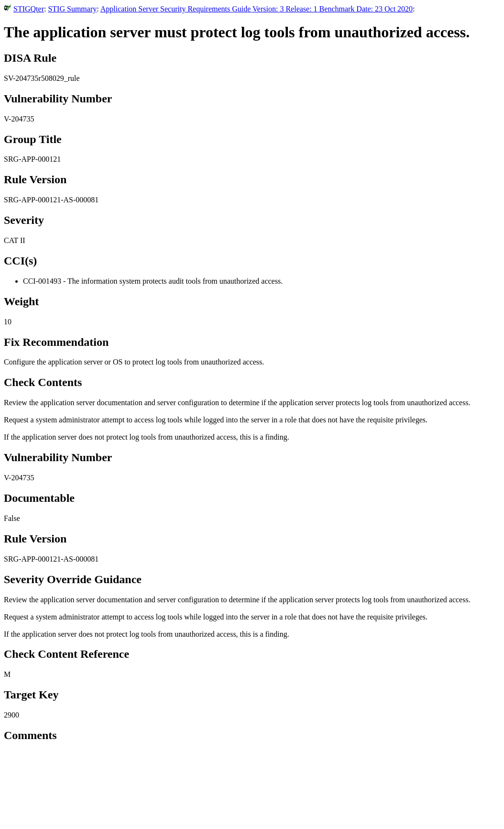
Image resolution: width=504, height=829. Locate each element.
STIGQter (29, 9)
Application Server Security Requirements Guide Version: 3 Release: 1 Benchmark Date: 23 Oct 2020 (257, 9)
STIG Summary (72, 9)
